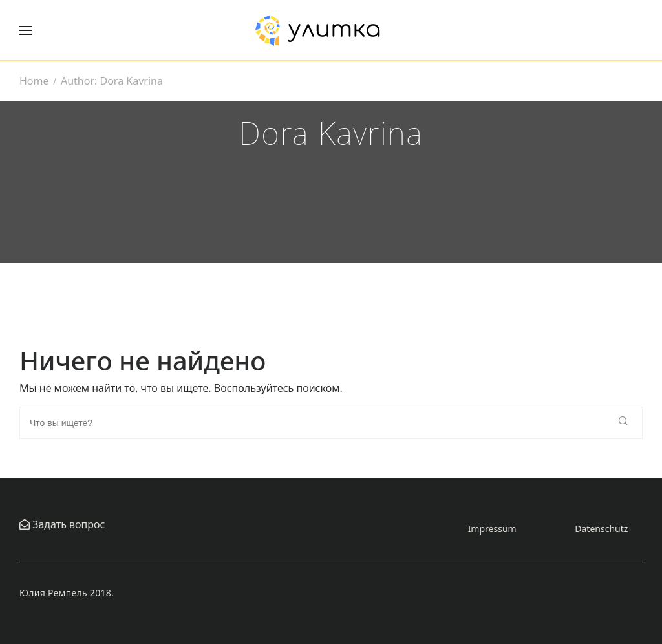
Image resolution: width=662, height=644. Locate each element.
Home (34, 81)
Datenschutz (601, 529)
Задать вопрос (67, 524)
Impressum (492, 529)
